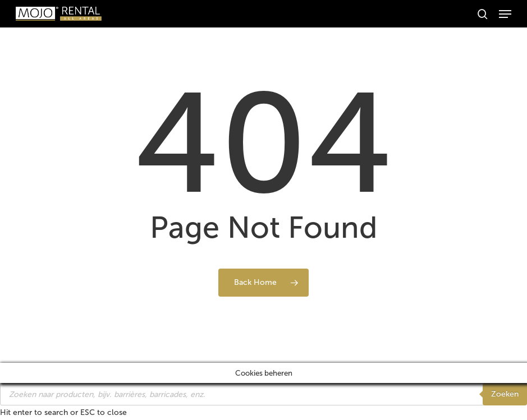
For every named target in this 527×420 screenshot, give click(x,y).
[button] (505, 14)
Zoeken (505, 394)
